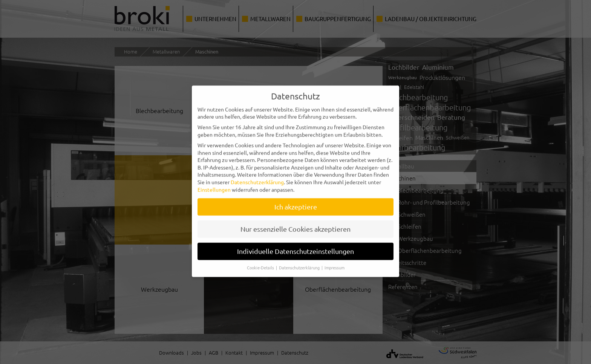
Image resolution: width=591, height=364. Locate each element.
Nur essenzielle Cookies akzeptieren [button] (295, 224)
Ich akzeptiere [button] (296, 202)
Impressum (335, 263)
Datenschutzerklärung (257, 177)
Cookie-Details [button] (261, 263)
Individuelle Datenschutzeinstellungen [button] (295, 247)
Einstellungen (214, 185)
